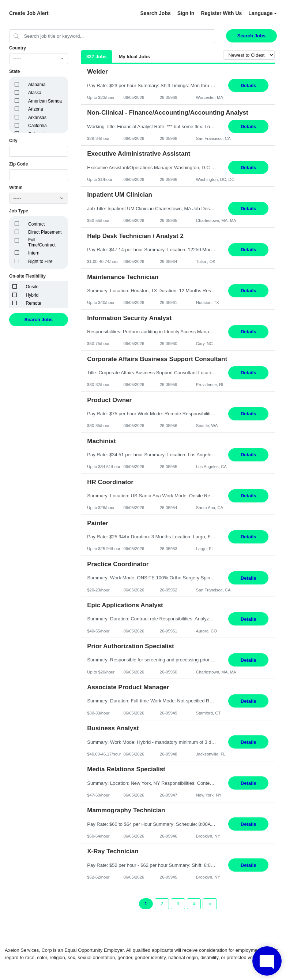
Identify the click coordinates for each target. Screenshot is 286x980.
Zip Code (18, 164)
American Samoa (45, 101)
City (13, 141)
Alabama (37, 85)
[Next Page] (210, 904)
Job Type (19, 211)
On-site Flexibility (27, 276)
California (37, 126)
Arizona (36, 109)
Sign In (186, 13)
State (14, 71)
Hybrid (32, 295)
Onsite (32, 287)
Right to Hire (40, 261)
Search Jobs (155, 13)
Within (16, 188)
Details (249, 86)
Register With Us (221, 13)
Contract (36, 224)
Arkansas (37, 118)
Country (18, 48)
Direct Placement (45, 232)
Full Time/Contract (42, 242)
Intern (34, 253)
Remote (34, 303)
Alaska (35, 93)
